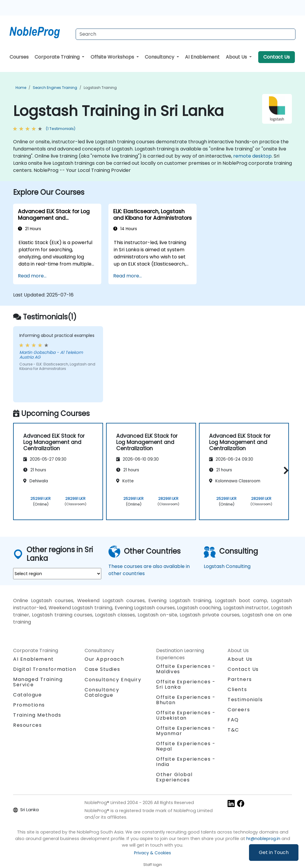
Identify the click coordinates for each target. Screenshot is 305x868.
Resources (27, 725)
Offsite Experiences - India (186, 762)
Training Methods (37, 715)
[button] (285, 471)
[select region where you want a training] (57, 574)
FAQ (233, 720)
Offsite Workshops (113, 57)
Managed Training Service (38, 682)
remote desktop (252, 156)
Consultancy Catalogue (102, 692)
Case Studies (102, 669)
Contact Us (277, 57)
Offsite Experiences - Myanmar (186, 731)
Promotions (29, 705)
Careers (239, 710)
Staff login (153, 865)
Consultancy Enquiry (113, 680)
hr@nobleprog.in (263, 839)
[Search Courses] (186, 34)
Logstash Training (100, 88)
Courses (19, 57)
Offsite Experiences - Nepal (186, 746)
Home (21, 88)
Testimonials (245, 700)
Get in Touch (274, 852)
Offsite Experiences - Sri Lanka (186, 684)
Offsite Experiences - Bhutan (186, 700)
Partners (240, 679)
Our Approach (104, 659)
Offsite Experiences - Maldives (186, 669)
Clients (237, 689)
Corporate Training (58, 57)
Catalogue (27, 695)
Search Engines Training (55, 88)
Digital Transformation (45, 669)
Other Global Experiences (174, 777)
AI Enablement (202, 57)
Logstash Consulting (227, 566)
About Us (237, 57)
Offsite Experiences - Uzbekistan (186, 715)
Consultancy (160, 57)
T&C (233, 730)
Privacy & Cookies (152, 853)
